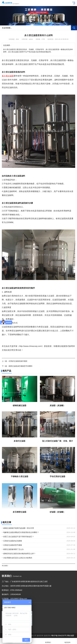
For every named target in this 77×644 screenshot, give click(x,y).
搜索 (74, 28)
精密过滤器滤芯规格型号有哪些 (20, 366)
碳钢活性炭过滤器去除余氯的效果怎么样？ (19, 554)
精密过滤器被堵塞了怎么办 (13, 549)
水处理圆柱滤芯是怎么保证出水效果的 (18, 558)
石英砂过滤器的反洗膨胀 (13, 541)
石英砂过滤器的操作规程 (18, 361)
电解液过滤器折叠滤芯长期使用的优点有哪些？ (21, 532)
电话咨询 (67, 641)
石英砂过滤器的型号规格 (13, 545)
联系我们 (48, 641)
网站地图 (71, 636)
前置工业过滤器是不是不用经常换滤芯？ (19, 537)
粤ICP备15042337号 (59, 636)
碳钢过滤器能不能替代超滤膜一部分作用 (19, 528)
